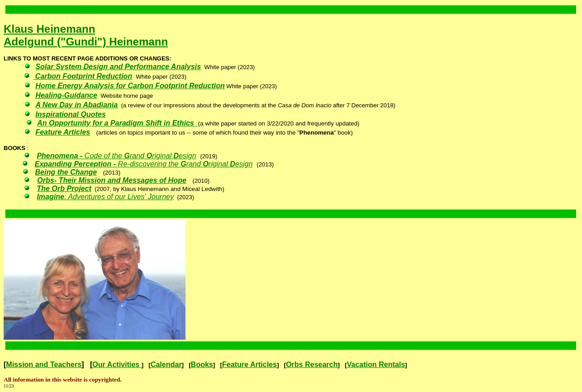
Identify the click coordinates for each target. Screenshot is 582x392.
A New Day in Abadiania (77, 105)
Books (202, 364)
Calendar (166, 364)
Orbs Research (312, 364)
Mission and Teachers (44, 364)
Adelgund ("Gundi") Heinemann (86, 42)
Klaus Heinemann (49, 29)
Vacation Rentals (376, 364)
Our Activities (117, 364)
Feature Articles (250, 364)
